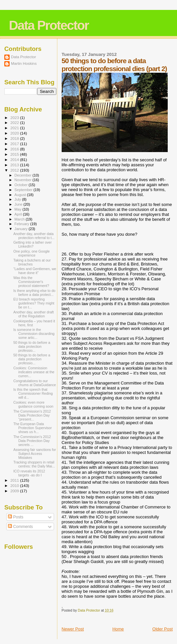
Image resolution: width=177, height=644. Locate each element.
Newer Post (73, 629)
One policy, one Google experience (31, 253)
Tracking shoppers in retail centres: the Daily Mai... (34, 464)
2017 (15, 144)
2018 (15, 138)
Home (118, 629)
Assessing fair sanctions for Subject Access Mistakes (35, 454)
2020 (15, 133)
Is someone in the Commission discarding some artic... (34, 334)
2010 (15, 485)
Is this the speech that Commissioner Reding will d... (33, 393)
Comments (20, 527)
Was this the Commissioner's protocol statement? (31, 282)
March (20, 219)
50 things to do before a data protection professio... (32, 346)
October (22, 185)
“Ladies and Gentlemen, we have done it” (35, 271)
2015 (15, 154)
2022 (15, 122)
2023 (15, 118)
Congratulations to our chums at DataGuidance (34, 383)
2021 (15, 128)
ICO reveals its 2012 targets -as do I (29, 473)
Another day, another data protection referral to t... (34, 236)
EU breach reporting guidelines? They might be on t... (34, 303)
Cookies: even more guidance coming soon (33, 404)
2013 (15, 165)
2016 (15, 149)
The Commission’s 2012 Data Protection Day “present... (32, 415)
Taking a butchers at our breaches (32, 262)
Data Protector (49, 25)
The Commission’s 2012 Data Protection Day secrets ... (32, 441)
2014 (15, 160)
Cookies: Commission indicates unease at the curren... (34, 372)
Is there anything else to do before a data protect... (34, 293)
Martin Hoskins (24, 63)
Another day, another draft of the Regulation (33, 314)
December (24, 175)
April (19, 214)
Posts (16, 517)
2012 (15, 170)
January (22, 229)
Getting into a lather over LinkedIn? (32, 244)
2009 (15, 491)
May (19, 209)
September (24, 190)
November (24, 180)
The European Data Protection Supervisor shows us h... (32, 428)
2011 (15, 480)
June (19, 204)
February (23, 224)
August (21, 195)
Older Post (163, 629)
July (18, 199)
